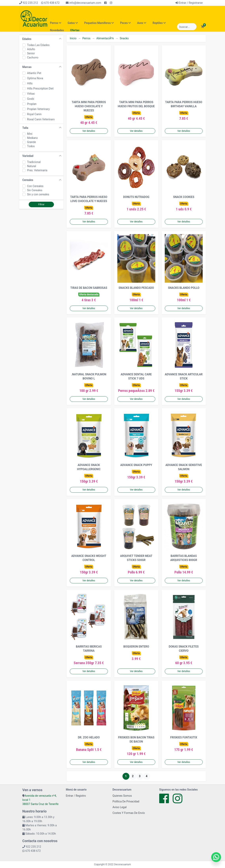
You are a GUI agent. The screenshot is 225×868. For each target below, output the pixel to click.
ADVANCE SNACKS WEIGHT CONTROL (89, 558)
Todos (31, 146)
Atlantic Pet (34, 73)
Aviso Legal (120, 807)
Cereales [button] (28, 180)
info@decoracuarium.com (83, 3)
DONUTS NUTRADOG (136, 197)
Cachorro (33, 57)
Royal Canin (34, 114)
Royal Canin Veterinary (41, 119)
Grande (32, 142)
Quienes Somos (122, 796)
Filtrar (41, 204)
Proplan (32, 104)
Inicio (73, 38)
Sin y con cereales (38, 194)
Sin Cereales (35, 190)
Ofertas (75, 30)
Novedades (57, 30)
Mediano (32, 138)
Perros (86, 38)
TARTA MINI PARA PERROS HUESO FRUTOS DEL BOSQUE (136, 104)
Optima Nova (35, 78)
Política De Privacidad (126, 801)
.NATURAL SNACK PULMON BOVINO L (89, 376)
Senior (31, 53)
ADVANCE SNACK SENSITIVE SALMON (184, 467)
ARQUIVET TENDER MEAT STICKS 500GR (136, 558)
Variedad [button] (28, 156)
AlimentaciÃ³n (105, 38)
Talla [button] (25, 128)
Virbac (31, 94)
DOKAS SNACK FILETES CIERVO (184, 649)
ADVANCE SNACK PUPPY (136, 465)
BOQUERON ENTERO (136, 647)
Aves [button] (142, 23)
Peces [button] (125, 23)
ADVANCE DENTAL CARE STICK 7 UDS (136, 376)
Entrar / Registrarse (189, 3)
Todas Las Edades (38, 45)
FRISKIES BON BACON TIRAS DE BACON (136, 739)
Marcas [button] (27, 67)
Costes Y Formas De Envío (129, 813)
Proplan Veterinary (38, 109)
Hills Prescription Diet (40, 88)
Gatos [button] (73, 23)
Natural (32, 166)
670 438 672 (50, 3)
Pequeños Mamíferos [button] (99, 23)
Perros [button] (56, 23)
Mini (30, 134)
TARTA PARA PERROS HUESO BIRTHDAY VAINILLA (184, 104)
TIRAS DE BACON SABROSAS (89, 288)
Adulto (31, 49)
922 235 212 (29, 3)
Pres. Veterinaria (37, 170)
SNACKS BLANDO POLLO (184, 288)
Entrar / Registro (76, 796)
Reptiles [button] (159, 23)
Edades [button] (27, 39)
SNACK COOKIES (184, 197)
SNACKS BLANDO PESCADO (136, 288)
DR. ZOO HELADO (89, 737)
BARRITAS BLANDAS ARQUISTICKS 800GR (184, 558)
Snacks (124, 38)
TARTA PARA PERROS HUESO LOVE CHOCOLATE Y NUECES (89, 199)
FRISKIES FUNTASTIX (184, 737)
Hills (30, 83)
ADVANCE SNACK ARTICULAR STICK (184, 376)
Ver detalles (89, 131)
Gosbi (31, 99)
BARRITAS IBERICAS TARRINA (89, 649)
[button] (202, 27)
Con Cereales (35, 186)
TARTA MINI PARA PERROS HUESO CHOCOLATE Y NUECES (89, 106)
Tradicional (34, 162)
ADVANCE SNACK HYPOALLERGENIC (89, 467)
